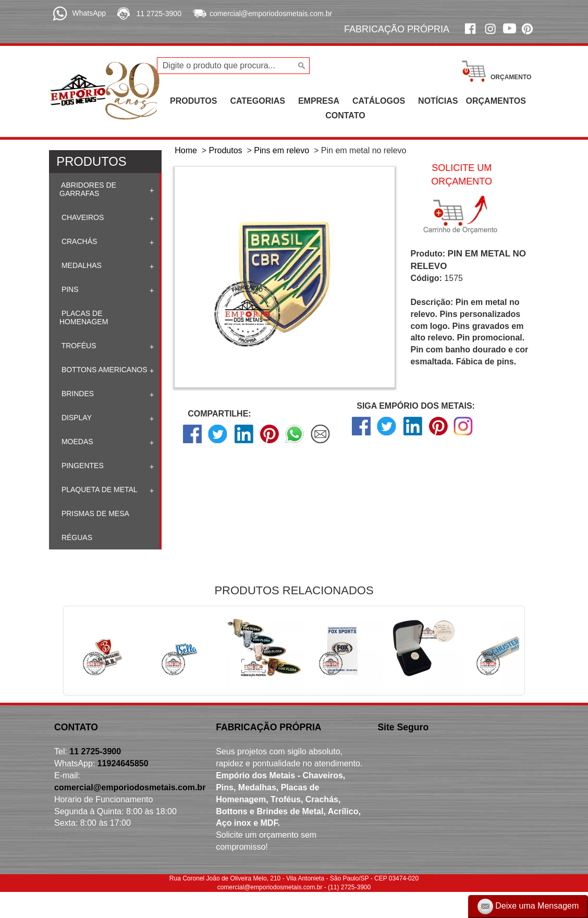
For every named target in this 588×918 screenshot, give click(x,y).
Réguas (76, 537)
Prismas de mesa (94, 513)
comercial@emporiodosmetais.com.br (271, 14)
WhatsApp (89, 13)
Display (76, 418)
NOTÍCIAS (438, 101)
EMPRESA (319, 101)
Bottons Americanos (103, 370)
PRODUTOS (193, 101)
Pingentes (82, 466)
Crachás (78, 241)
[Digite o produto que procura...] (233, 66)
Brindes (77, 394)
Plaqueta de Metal (99, 489)
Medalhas (81, 265)
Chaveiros (82, 217)
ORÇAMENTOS (496, 101)
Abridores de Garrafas (88, 189)
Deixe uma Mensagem (528, 907)
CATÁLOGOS (379, 101)
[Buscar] (301, 66)
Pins (69, 289)
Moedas (76, 442)
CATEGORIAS (257, 101)
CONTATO (345, 115)
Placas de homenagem (84, 317)
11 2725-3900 (159, 14)
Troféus (78, 346)
